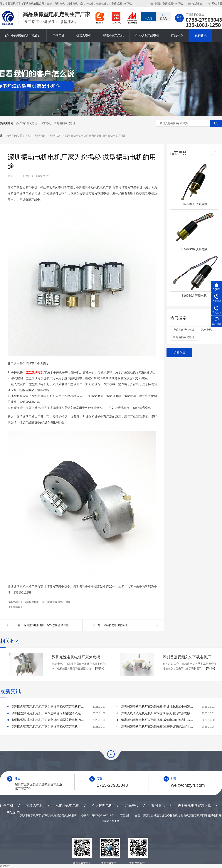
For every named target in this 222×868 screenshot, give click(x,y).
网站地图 (217, 4)
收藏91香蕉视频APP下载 (169, 4)
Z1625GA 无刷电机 (194, 296)
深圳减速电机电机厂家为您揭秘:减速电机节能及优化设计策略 (158, 727)
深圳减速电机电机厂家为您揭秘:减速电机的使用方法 (48, 625)
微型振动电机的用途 (59, 602)
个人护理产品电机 (147, 35)
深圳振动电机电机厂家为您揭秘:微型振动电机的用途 (95, 136)
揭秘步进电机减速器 (115, 625)
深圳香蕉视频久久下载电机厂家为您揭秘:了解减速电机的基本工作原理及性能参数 (190, 657)
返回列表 (179, 353)
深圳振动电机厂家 (35, 602)
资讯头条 (56, 136)
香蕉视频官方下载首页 (23, 35)
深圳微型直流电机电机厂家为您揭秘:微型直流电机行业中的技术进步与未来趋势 (49, 707)
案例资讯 (201, 35)
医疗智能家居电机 (65, 123)
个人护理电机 (102, 805)
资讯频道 (41, 136)
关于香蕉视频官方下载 (194, 805)
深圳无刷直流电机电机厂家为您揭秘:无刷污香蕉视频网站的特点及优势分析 (158, 713)
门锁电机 (58, 35)
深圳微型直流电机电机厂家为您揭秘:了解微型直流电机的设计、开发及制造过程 (49, 713)
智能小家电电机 (113, 35)
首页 (28, 136)
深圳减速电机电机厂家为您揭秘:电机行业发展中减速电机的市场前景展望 (158, 707)
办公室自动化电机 (27, 123)
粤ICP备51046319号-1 (104, 816)
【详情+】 (100, 668)
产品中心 (177, 35)
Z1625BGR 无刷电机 (194, 249)
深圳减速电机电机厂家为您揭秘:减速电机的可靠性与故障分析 (79, 657)
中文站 (149, 17)
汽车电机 (46, 123)
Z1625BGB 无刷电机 (194, 204)
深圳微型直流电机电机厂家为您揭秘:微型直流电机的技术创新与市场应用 (49, 720)
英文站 (164, 17)
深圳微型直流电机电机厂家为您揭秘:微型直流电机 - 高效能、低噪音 (49, 727)
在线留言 (197, 4)
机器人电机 (84, 35)
